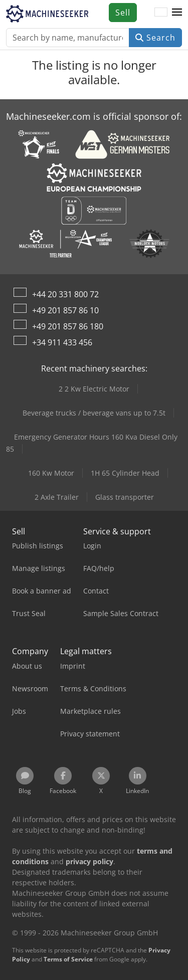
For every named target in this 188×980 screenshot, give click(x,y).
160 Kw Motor (51, 473)
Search (155, 38)
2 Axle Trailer (57, 497)
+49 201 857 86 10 (65, 310)
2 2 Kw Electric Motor (94, 389)
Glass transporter (125, 497)
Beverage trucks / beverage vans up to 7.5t (94, 413)
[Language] (161, 13)
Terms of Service (68, 959)
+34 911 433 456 (62, 342)
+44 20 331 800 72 (65, 294)
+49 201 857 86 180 (68, 326)
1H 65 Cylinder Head (125, 473)
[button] (177, 13)
